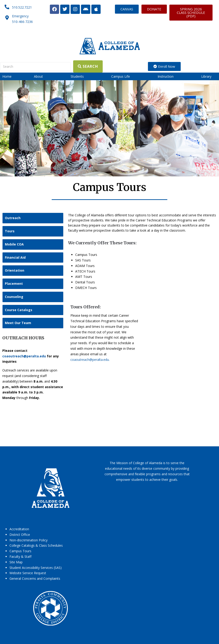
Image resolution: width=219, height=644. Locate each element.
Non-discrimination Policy (28, 540)
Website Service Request (28, 573)
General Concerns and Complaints (35, 578)
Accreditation (19, 529)
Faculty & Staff (20, 557)
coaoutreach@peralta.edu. (90, 360)
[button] (41, 77)
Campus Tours (20, 551)
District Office (20, 535)
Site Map (16, 562)
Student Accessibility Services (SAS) (36, 568)
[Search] (35, 66)
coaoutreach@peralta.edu (24, 356)
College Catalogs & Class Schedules (36, 545)
